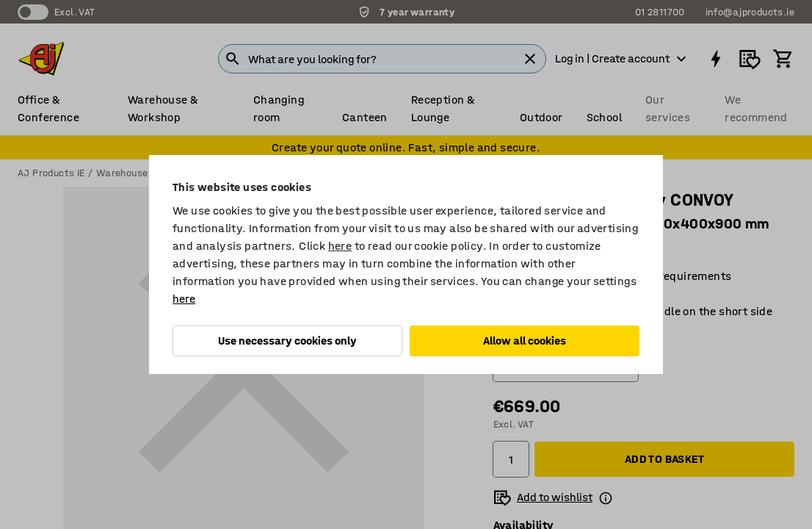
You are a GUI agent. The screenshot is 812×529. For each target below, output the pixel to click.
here (340, 246)
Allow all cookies (525, 341)
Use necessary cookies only (287, 341)
